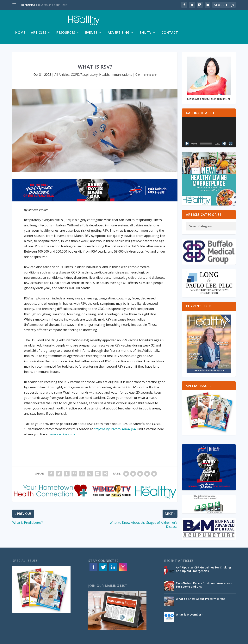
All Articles (62, 63)
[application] (209, 121)
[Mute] (224, 132)
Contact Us (229, 639)
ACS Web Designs (91, 640)
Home (75, 22)
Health (104, 63)
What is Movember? (189, 603)
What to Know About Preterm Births (201, 588)
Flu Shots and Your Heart (52, 5)
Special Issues (210, 639)
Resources (120, 22)
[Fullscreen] (231, 132)
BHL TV (200, 22)
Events (146, 22)
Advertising (173, 22)
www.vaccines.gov (62, 423)
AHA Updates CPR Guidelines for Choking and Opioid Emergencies (203, 558)
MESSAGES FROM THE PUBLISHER (209, 88)
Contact (224, 22)
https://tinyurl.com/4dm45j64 (114, 418)
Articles (93, 22)
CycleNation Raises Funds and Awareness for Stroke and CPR (204, 574)
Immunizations (121, 63)
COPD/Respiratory (84, 63)
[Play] (187, 132)
